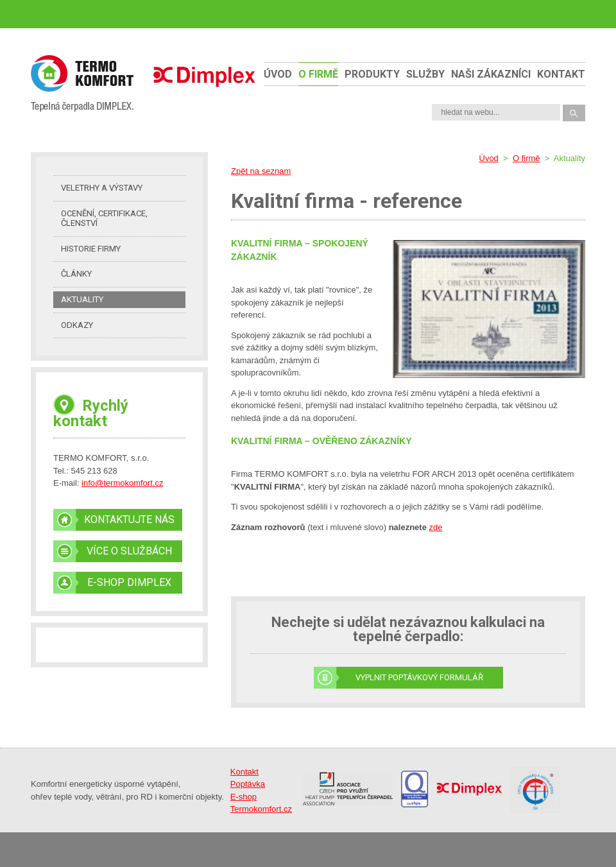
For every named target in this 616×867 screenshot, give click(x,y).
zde (435, 527)
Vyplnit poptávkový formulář (419, 677)
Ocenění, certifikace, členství (104, 219)
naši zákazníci (491, 74)
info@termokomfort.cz (122, 483)
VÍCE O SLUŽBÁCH (129, 551)
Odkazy (77, 325)
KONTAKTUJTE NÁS (129, 519)
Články (76, 274)
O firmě (318, 74)
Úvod (278, 74)
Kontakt (561, 74)
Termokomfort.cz (261, 809)
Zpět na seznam (261, 171)
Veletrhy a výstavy (102, 188)
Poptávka (248, 784)
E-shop (244, 797)
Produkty (372, 74)
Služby (425, 74)
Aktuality (82, 299)
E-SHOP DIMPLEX (129, 582)
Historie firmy (91, 249)
